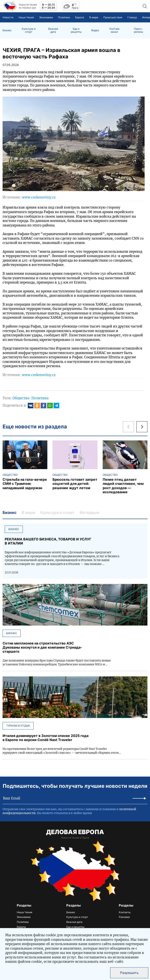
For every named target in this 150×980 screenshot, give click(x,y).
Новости (8, 17)
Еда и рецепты (76, 30)
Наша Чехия (26, 17)
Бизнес (7, 30)
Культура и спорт (29, 30)
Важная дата (53, 30)
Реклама (124, 917)
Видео (95, 30)
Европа (80, 17)
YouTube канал (114, 30)
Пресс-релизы (138, 30)
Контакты (125, 912)
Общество (21, 398)
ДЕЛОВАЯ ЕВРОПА (75, 832)
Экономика (46, 17)
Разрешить (129, 973)
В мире (94, 17)
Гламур (132, 17)
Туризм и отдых (18, 726)
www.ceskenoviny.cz (39, 197)
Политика (64, 17)
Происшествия (113, 17)
